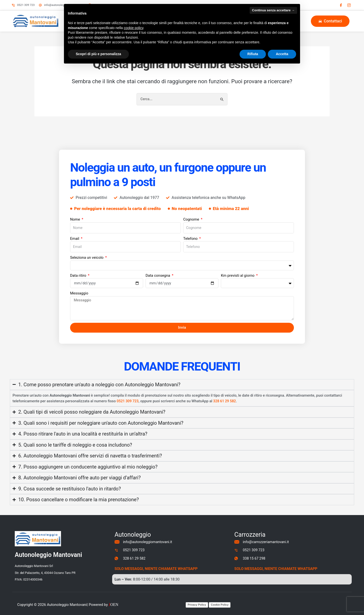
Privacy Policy (197, 605)
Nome (76, 216)
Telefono (191, 236)
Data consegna (158, 273)
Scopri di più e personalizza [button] (98, 54)
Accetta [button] (282, 54)
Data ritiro (79, 273)
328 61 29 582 (226, 399)
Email (75, 236)
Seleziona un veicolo (87, 255)
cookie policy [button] (133, 28)
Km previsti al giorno (238, 273)
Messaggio (79, 291)
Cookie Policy (220, 605)
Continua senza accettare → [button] (273, 10)
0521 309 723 (128, 399)
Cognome (192, 216)
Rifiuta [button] (253, 54)
